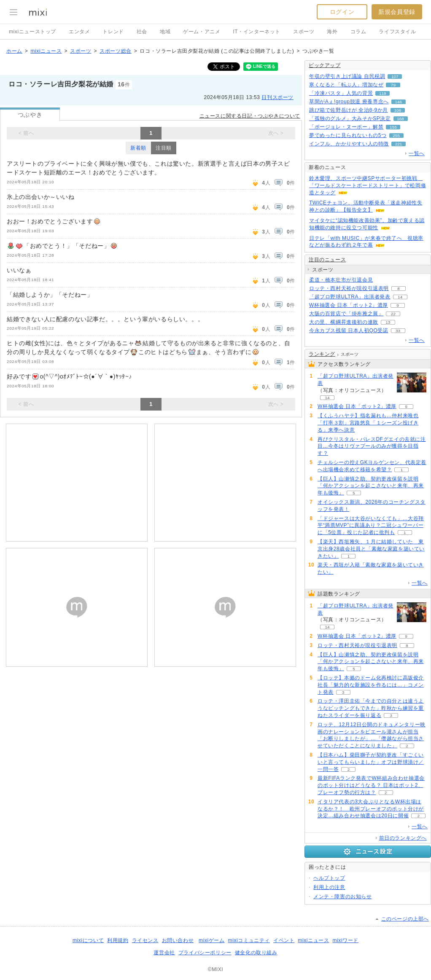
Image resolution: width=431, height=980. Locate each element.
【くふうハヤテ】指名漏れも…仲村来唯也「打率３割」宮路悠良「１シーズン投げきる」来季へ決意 (368, 423)
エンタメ (79, 32)
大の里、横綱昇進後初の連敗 (344, 322)
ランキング (322, 354)
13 (388, 322)
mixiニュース (46, 51)
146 (398, 102)
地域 (165, 32)
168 (400, 119)
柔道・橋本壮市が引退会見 (341, 280)
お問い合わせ (178, 940)
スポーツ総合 (116, 51)
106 (398, 110)
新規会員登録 (397, 12)
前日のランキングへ (403, 838)
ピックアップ (325, 65)
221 (399, 144)
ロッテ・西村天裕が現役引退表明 (349, 288)
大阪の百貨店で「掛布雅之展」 (346, 314)
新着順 (138, 148)
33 (398, 331)
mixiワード (345, 940)
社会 (142, 32)
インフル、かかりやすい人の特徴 (349, 144)
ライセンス (145, 940)
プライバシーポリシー (205, 953)
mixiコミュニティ (249, 940)
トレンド (113, 32)
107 (395, 77)
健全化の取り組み (256, 953)
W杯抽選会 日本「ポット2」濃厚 (349, 305)
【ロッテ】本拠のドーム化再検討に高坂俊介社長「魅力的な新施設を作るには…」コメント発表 (371, 685)
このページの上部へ (405, 919)
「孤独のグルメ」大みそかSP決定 (350, 118)
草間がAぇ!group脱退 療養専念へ (349, 102)
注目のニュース (327, 260)
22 (393, 314)
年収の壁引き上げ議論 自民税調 (347, 76)
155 (393, 127)
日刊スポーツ (277, 97)
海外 (332, 32)
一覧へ (417, 153)
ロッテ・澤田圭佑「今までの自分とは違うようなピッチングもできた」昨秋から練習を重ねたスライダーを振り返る (371, 708)
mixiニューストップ (32, 32)
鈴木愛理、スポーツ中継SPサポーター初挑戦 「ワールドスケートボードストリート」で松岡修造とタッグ (368, 185)
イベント (284, 940)
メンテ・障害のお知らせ (343, 897)
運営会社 (164, 953)
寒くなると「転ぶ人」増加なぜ (346, 85)
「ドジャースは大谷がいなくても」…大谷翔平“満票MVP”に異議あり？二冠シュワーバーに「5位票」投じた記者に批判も (371, 526)
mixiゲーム (212, 940)
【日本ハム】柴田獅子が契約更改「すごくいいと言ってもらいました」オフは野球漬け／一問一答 (371, 762)
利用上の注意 (329, 887)
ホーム (14, 51)
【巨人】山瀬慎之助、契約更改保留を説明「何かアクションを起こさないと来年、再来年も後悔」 (371, 486)
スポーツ (304, 32)
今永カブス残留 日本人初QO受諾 (349, 330)
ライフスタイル (397, 32)
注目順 (164, 148)
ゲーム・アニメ (202, 32)
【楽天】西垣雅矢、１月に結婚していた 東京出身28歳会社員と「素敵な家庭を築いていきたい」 (371, 549)
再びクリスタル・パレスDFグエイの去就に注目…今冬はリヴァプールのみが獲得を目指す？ (372, 446)
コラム (358, 32)
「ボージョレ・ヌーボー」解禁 (346, 127)
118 (383, 93)
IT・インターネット (257, 32)
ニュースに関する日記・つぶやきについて (250, 116)
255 (396, 136)
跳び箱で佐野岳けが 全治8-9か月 (349, 110)
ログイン (342, 12)
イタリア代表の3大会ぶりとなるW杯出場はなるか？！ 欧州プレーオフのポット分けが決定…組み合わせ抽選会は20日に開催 (371, 809)
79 (393, 85)
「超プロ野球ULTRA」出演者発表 (350, 297)
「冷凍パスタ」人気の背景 (341, 93)
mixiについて (88, 940)
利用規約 (118, 940)
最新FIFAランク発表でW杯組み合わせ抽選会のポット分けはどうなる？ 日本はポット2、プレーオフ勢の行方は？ (371, 785)
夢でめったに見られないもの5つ (348, 135)
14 (400, 297)
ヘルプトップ (329, 878)
